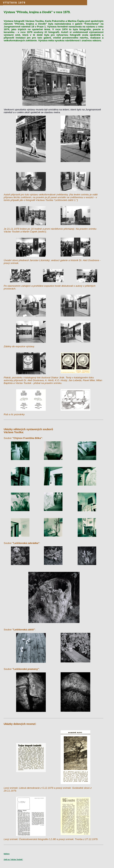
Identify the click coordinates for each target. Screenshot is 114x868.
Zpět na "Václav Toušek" (13, 859)
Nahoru (7, 854)
